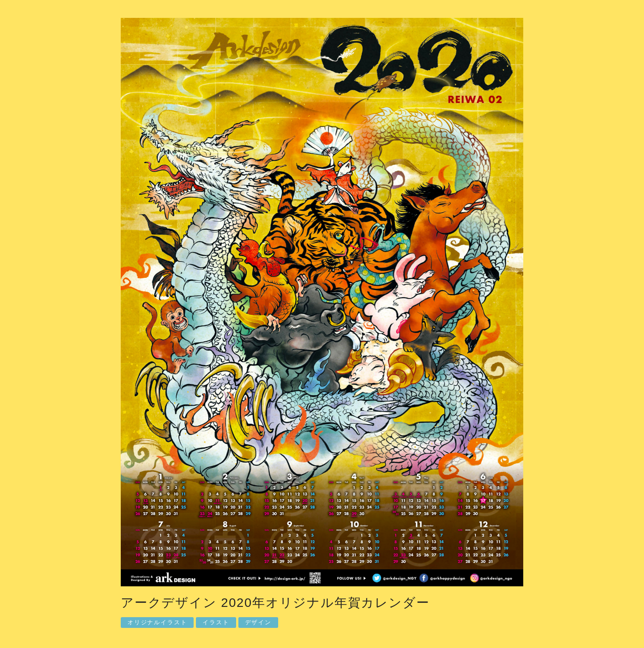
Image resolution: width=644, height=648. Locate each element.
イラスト (216, 622)
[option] (322, 304)
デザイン (258, 622)
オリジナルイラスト (157, 622)
